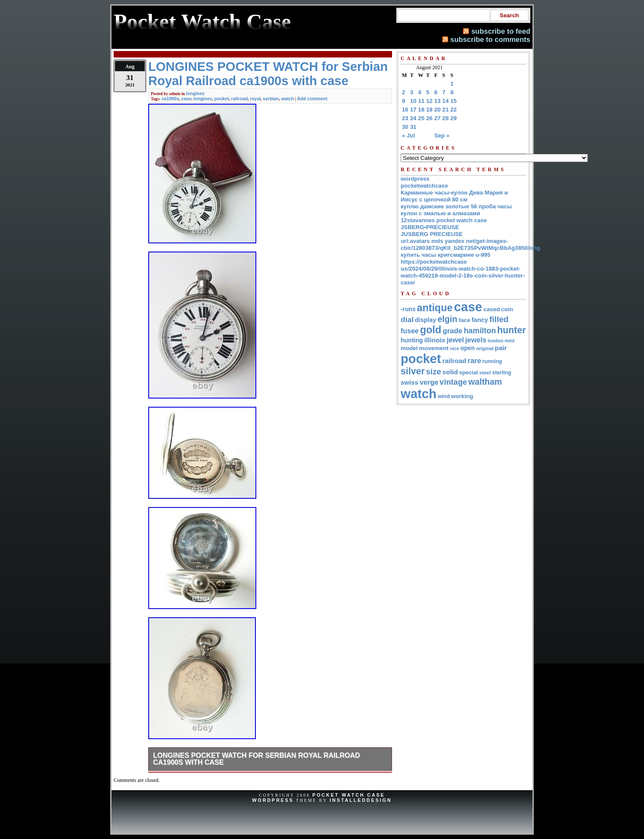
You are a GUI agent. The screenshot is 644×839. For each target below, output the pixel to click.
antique (435, 308)
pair (501, 348)
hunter (511, 330)
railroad (240, 99)
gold (431, 330)
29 (454, 118)
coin (507, 309)
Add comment (312, 99)
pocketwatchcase (424, 186)
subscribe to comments (490, 39)
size (434, 372)
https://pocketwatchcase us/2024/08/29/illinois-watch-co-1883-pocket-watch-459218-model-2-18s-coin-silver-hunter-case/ (463, 272)
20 (438, 110)
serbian (271, 99)
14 (445, 101)
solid (450, 372)
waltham (485, 382)
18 (421, 110)
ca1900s (170, 99)
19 (429, 110)
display (426, 320)
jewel (455, 340)
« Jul (408, 136)
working (462, 396)
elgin (447, 319)
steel (485, 372)
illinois (435, 340)
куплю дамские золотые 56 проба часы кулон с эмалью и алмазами (456, 210)
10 (413, 101)
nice (454, 348)
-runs (408, 309)
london (495, 341)
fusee (410, 331)
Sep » (442, 136)
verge (429, 382)
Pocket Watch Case (349, 795)
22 (454, 110)
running (492, 361)
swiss (410, 382)
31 (413, 127)
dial (407, 319)
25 (421, 118)
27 (438, 118)
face (464, 320)
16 (405, 110)
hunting (412, 340)
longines (195, 93)
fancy (480, 320)
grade (453, 331)
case (186, 99)
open (467, 348)
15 (454, 101)
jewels (476, 340)
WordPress (273, 800)
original (485, 348)
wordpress (415, 179)
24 (413, 118)
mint (510, 341)
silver (413, 371)
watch (287, 99)
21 (445, 110)
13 (438, 101)
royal (255, 99)
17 (413, 110)
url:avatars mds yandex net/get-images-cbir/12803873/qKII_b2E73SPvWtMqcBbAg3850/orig (470, 244)
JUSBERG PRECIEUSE (432, 234)
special (469, 372)
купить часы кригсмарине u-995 (445, 255)
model (409, 348)
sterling (502, 373)
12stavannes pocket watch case (444, 220)
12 (429, 101)
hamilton (480, 331)
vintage (453, 382)
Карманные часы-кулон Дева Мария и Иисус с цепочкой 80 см (454, 196)
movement (434, 348)
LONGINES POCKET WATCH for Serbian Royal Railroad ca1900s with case (257, 759)
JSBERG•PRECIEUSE (430, 227)
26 (429, 118)
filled (499, 319)
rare (474, 361)
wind (444, 396)
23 (405, 118)
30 (405, 127)
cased (492, 309)
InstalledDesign (361, 800)
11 (421, 101)
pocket (222, 99)
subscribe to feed (501, 31)
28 (445, 118)
